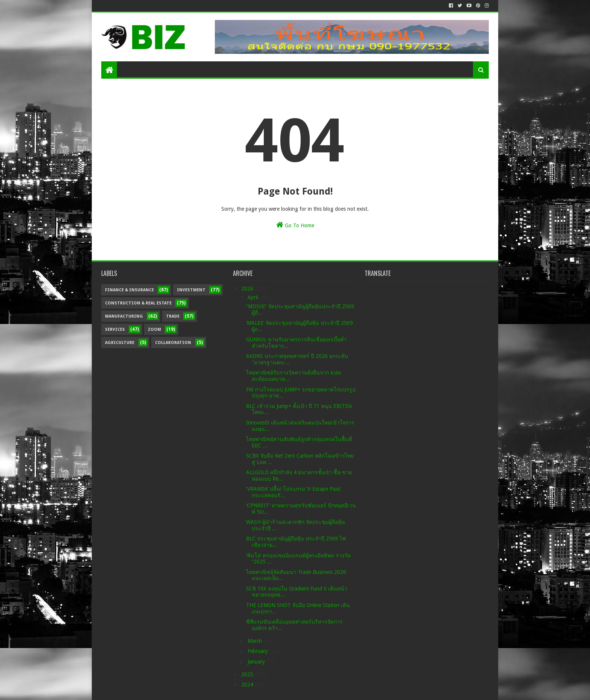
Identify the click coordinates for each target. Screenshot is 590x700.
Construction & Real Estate (138, 303)
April (254, 297)
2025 (248, 674)
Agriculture (120, 343)
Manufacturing (124, 316)
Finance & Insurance (129, 290)
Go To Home (295, 225)
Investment (191, 290)
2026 (248, 289)
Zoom (154, 329)
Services (115, 329)
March (255, 641)
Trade (173, 316)
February (259, 651)
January (257, 662)
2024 (248, 685)
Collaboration (173, 343)
